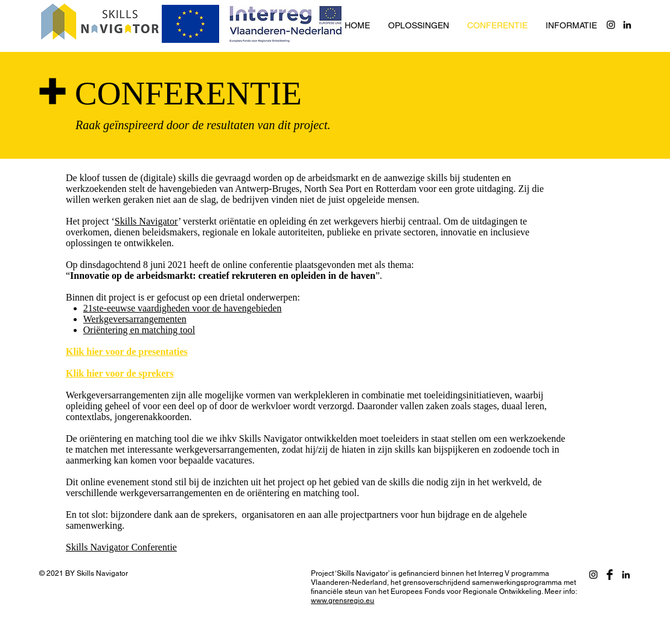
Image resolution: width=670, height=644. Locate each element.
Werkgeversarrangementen (135, 319)
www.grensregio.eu (343, 601)
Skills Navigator (146, 221)
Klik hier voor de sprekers (120, 373)
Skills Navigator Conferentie (121, 547)
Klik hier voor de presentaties (127, 352)
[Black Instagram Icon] (611, 25)
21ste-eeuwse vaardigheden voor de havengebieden (183, 308)
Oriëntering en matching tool (139, 330)
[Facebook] (610, 575)
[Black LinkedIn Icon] (627, 25)
